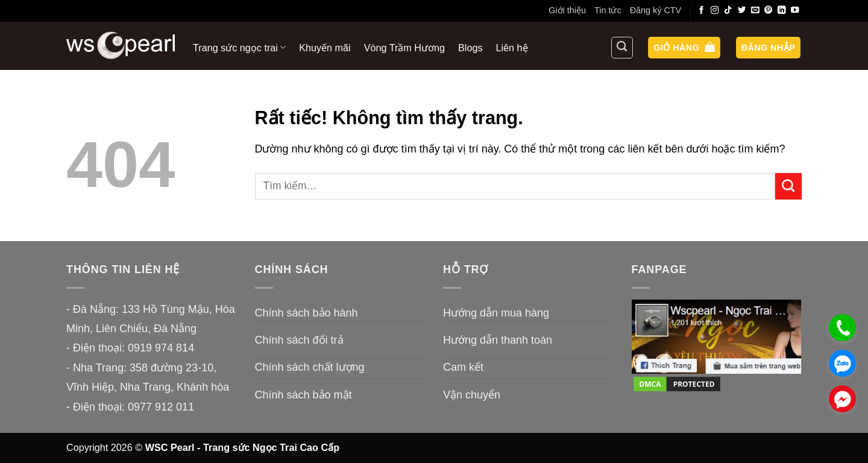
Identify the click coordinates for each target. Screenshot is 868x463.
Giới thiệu (567, 10)
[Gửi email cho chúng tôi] (755, 11)
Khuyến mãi (325, 48)
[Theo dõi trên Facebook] (702, 11)
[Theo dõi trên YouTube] (795, 11)
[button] (684, 48)
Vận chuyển (472, 395)
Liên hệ (512, 48)
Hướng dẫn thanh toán (498, 340)
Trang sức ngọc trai (239, 47)
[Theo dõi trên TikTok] (728, 11)
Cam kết (463, 367)
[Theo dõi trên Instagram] (715, 11)
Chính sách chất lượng (310, 367)
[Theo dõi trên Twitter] (742, 11)
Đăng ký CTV (656, 10)
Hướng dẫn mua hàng (496, 313)
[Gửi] (788, 186)
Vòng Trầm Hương (404, 48)
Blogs (470, 48)
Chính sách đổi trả (299, 340)
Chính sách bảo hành (307, 313)
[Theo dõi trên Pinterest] (769, 11)
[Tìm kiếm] (622, 48)
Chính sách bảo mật (303, 395)
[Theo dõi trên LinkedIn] (782, 11)
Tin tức (608, 10)
